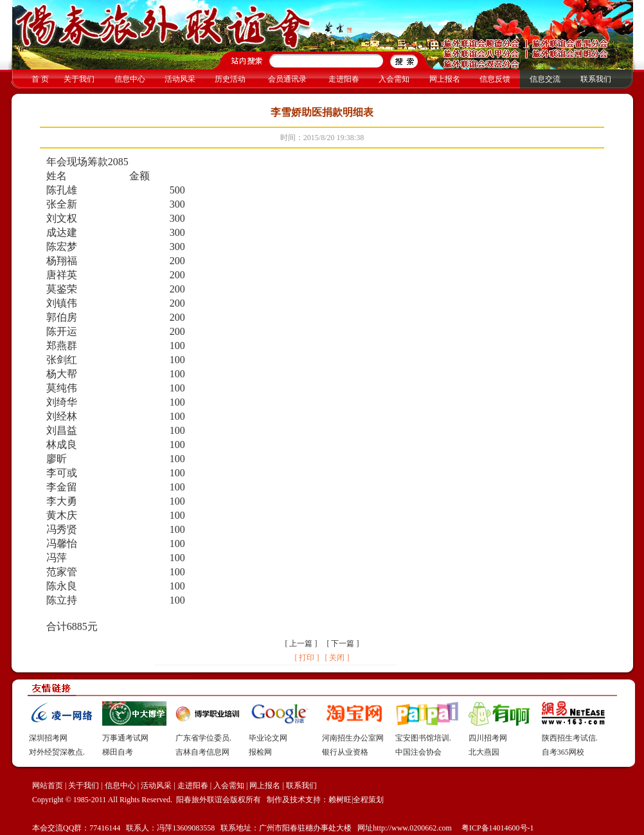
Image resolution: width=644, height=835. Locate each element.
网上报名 (445, 79)
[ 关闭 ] (337, 658)
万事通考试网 (125, 738)
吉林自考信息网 (202, 752)
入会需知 (394, 79)
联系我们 (596, 79)
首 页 (40, 79)
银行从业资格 (345, 752)
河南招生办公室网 (353, 738)
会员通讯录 (287, 79)
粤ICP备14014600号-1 (497, 828)
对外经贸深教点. (57, 752)
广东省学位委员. (203, 738)
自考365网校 (563, 752)
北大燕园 (484, 752)
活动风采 (180, 79)
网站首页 (48, 786)
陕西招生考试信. (570, 738)
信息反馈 (495, 79)
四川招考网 (488, 738)
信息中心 (130, 79)
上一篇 (301, 643)
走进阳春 (344, 79)
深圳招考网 (48, 738)
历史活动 (230, 79)
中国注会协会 (418, 752)
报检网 (260, 752)
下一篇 (343, 643)
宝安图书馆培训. (423, 738)
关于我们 (79, 79)
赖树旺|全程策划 (356, 800)
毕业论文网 (268, 738)
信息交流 (545, 79)
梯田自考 (118, 752)
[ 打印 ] (307, 658)
